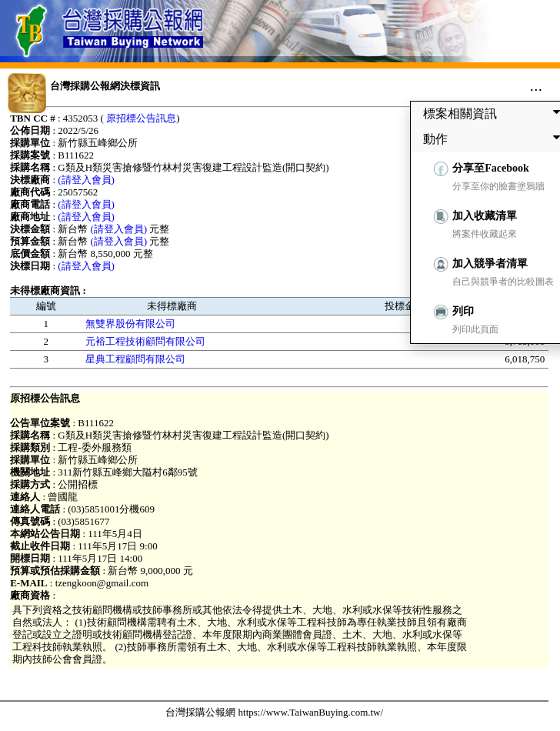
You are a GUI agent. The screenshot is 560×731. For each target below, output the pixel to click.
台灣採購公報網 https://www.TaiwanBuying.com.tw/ (274, 712)
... (536, 85)
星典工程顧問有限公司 (135, 359)
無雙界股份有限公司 (130, 324)
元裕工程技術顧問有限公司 (145, 341)
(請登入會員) (86, 180)
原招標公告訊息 (141, 118)
